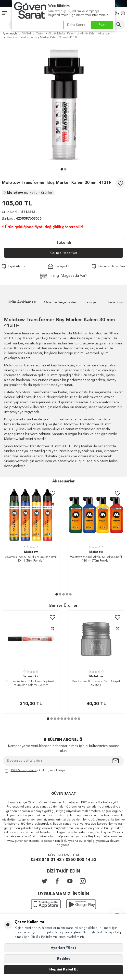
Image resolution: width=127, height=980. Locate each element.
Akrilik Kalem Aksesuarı (95, 34)
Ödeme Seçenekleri (61, 303)
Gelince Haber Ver (64, 253)
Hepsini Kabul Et (64, 969)
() (119, 14)
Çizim (40, 34)
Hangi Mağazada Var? (64, 276)
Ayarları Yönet (63, 948)
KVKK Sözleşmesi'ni (23, 770)
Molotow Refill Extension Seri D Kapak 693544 (96, 683)
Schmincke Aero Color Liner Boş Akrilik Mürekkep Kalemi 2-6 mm (31, 683)
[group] (63, 105)
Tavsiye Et (58, 266)
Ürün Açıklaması (22, 303)
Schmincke (31, 676)
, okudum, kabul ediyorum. (38, 771)
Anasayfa (10, 34)
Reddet (63, 959)
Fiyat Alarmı (13, 266)
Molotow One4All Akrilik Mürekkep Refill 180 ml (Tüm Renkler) (96, 559)
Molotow (28, 193)
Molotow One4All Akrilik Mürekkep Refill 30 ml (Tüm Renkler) (31, 559)
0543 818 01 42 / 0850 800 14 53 (64, 860)
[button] (62, 169)
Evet (102, 25)
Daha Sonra (76, 25)
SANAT (27, 34)
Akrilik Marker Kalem (62, 34)
